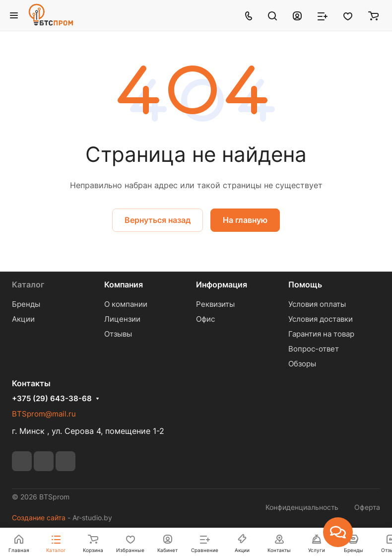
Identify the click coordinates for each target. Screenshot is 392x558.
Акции (23, 319)
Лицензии (122, 319)
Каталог (28, 284)
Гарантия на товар (321, 334)
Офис (205, 319)
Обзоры (302, 364)
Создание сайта (39, 518)
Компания (124, 284)
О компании (126, 304)
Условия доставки (321, 319)
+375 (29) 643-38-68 (52, 399)
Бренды (26, 304)
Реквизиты (215, 304)
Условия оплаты (317, 304)
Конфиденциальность (302, 507)
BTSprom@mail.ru (44, 414)
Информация (222, 284)
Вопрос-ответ (314, 349)
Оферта (367, 507)
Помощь (305, 284)
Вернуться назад (158, 220)
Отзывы (118, 334)
